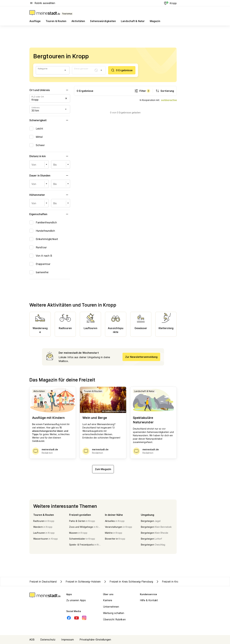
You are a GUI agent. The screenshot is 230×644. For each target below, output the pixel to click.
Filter (142, 91)
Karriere (108, 600)
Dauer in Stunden (50, 175)
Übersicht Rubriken (114, 619)
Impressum (67, 640)
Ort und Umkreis (50, 90)
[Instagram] (84, 618)
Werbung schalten (114, 613)
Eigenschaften (50, 214)
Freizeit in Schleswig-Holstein (80, 582)
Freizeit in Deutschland (43, 582)
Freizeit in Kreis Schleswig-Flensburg (128, 582)
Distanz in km (50, 156)
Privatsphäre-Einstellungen (95, 640)
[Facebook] (69, 618)
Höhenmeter (50, 195)
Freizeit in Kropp (169, 582)
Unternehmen (111, 607)
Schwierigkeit (50, 120)
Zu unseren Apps (76, 600)
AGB (32, 640)
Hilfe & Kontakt (149, 600)
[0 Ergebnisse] (122, 70)
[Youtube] (77, 618)
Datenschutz (48, 640)
